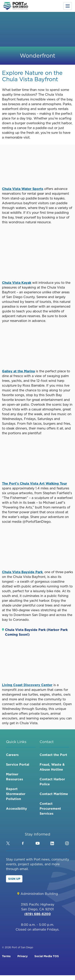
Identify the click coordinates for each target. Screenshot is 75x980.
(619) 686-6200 (38, 914)
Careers (12, 755)
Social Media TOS (47, 956)
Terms (6, 956)
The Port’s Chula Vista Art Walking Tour (34, 483)
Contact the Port (53, 755)
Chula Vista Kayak (17, 283)
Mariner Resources (14, 777)
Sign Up (14, 879)
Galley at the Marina (18, 371)
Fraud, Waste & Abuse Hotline (52, 767)
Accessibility (16, 809)
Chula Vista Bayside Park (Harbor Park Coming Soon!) (36, 632)
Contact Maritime (54, 794)
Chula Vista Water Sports (23, 189)
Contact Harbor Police (52, 782)
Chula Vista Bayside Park (22, 572)
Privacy (22, 956)
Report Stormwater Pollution (16, 794)
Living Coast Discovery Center (27, 685)
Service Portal (18, 764)
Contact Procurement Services (50, 809)
